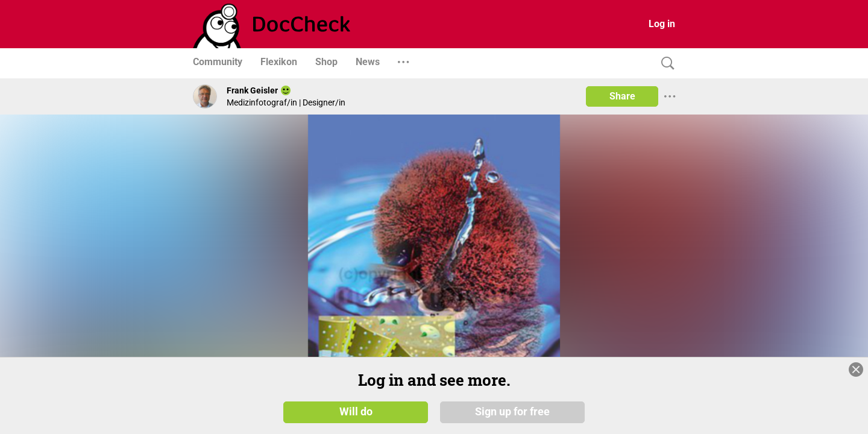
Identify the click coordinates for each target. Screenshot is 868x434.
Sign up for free (512, 411)
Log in (662, 24)
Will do (356, 411)
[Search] (665, 64)
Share (622, 96)
